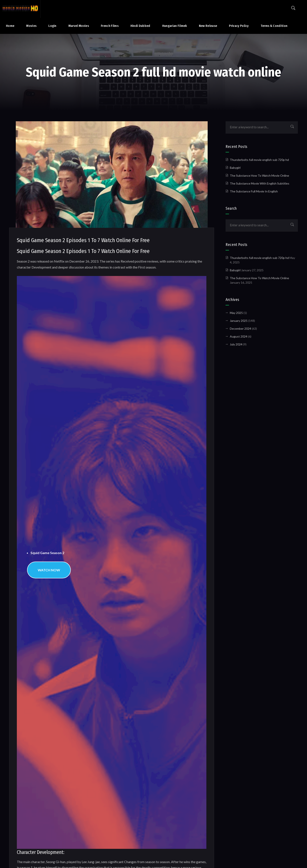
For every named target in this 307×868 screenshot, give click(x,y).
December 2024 (240, 329)
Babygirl (235, 168)
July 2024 (236, 344)
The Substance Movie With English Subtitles (260, 183)
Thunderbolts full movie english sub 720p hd (259, 160)
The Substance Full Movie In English (254, 191)
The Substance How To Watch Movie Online (259, 175)
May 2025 (236, 313)
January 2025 (239, 321)
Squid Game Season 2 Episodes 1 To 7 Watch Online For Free (83, 240)
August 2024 (239, 336)
